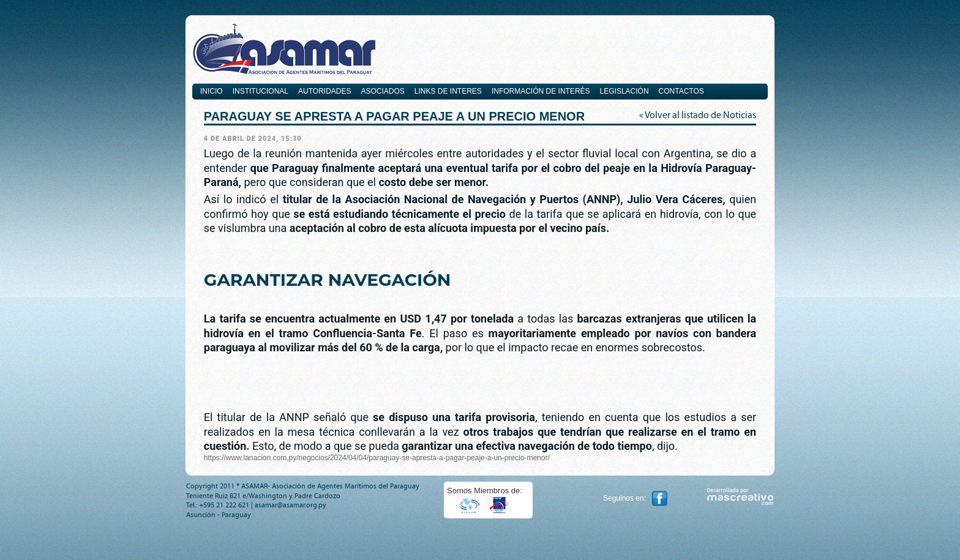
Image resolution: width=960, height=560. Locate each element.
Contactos (681, 91)
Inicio (212, 91)
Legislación (624, 91)
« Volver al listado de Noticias (698, 115)
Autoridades (324, 91)
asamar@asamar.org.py (291, 505)
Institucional (261, 91)
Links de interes (448, 91)
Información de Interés (541, 91)
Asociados (382, 91)
